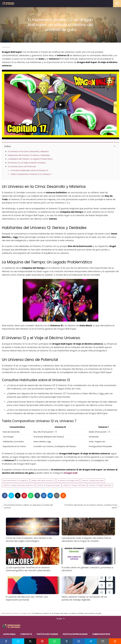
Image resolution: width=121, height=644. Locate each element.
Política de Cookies (47, 634)
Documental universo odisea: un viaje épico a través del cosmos (28, 506)
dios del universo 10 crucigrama (16, 480)
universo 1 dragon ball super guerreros (18, 485)
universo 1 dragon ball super (93, 480)
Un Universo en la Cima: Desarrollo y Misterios (28, 151)
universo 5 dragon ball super (100, 485)
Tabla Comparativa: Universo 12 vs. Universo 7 (31, 174)
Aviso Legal (9, 634)
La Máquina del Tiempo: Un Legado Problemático (30, 159)
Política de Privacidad (75, 634)
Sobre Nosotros (101, 634)
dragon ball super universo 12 (43, 480)
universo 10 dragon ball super (48, 485)
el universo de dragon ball (68, 480)
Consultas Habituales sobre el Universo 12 (29, 170)
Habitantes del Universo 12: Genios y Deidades (29, 155)
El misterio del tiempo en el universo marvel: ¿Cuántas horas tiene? (91, 506)
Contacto (26, 634)
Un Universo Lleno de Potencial (22, 166)
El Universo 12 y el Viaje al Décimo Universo (27, 163)
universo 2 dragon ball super (75, 485)
